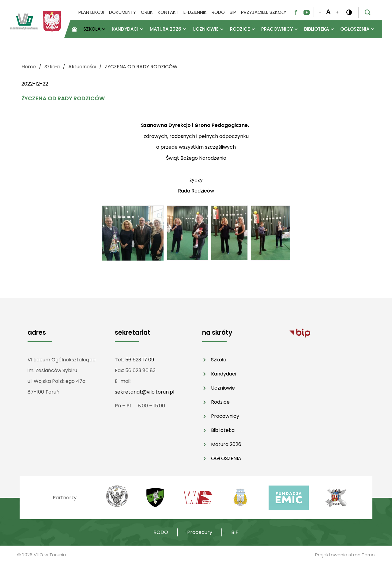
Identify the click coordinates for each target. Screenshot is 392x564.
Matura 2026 (226, 444)
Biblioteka (223, 430)
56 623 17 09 (140, 360)
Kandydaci (224, 374)
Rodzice (220, 402)
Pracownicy (225, 416)
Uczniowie (223, 388)
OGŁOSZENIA (226, 458)
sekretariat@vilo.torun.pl (145, 392)
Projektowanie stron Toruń (345, 555)
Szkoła (219, 360)
